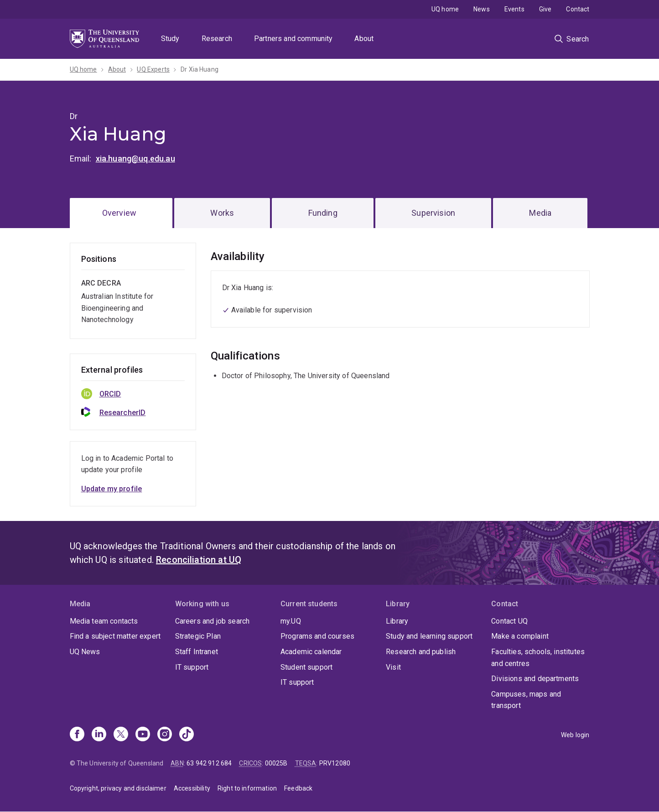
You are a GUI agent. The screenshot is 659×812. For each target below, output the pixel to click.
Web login (575, 735)
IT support (192, 667)
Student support (306, 667)
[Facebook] (77, 735)
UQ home (445, 9)
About (364, 39)
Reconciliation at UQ (199, 560)
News (482, 9)
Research (217, 39)
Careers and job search (213, 621)
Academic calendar (311, 652)
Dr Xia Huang (200, 69)
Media (540, 213)
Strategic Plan (198, 636)
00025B (276, 763)
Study (170, 39)
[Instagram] (165, 735)
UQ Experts (153, 69)
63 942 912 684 (209, 763)
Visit (393, 667)
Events (514, 9)
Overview (119, 213)
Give (545, 9)
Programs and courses (317, 636)
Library (397, 621)
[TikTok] (187, 735)
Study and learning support (429, 636)
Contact (578, 9)
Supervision (433, 213)
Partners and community (293, 39)
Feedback (298, 788)
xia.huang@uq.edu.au (135, 159)
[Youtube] (143, 735)
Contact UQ (509, 621)
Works (222, 213)
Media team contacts (104, 621)
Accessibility (192, 788)
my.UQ (291, 621)
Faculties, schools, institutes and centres (538, 658)
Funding (323, 213)
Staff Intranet (197, 652)
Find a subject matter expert (115, 636)
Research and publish (421, 652)
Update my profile (112, 489)
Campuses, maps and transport (526, 700)
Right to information (247, 788)
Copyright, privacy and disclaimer (118, 788)
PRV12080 (335, 763)
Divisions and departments (535, 679)
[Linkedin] (99, 735)
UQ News (85, 652)
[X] (121, 735)
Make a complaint (520, 636)
